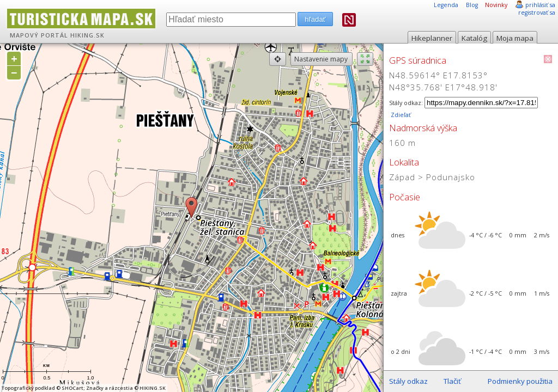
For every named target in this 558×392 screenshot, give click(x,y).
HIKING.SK (87, 35)
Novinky (496, 5)
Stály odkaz (408, 381)
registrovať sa (537, 13)
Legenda (446, 5)
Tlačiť (452, 381)
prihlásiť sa (540, 5)
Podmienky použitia (520, 381)
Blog (472, 5)
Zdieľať (400, 115)
